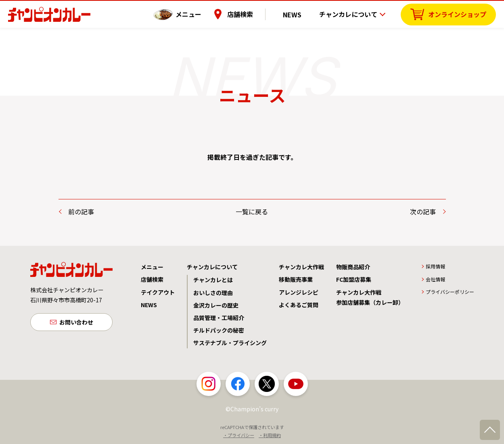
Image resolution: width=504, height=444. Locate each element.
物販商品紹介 (353, 267)
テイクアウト (158, 292)
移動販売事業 (296, 279)
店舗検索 (251, 14)
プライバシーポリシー (450, 292)
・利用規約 (270, 435)
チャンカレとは (213, 280)
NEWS (298, 14)
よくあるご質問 (299, 305)
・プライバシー (239, 435)
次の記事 (423, 212)
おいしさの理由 (213, 293)
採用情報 (435, 266)
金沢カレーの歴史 (216, 305)
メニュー (199, 14)
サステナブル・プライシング (230, 343)
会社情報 (435, 279)
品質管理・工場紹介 (219, 318)
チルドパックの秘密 (219, 330)
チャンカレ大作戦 (301, 267)
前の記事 (81, 212)
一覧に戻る (252, 212)
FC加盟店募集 (354, 279)
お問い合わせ (76, 323)
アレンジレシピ (299, 292)
